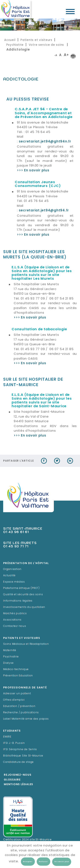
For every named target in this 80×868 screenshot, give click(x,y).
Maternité (10, 650)
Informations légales (18, 601)
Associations (12, 620)
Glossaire (12, 780)
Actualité (9, 576)
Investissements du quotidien (24, 607)
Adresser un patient (17, 694)
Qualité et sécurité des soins (23, 595)
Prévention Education (18, 676)
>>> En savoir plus (33, 235)
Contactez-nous (15, 626)
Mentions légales (18, 785)
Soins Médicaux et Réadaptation (26, 644)
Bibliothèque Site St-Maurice (23, 756)
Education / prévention (19, 706)
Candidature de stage (18, 762)
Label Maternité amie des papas (26, 719)
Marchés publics (15, 614)
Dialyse (8, 663)
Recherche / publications (21, 713)
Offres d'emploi (14, 700)
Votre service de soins (47, 45)
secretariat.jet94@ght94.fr (44, 211)
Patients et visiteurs (36, 40)
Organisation (12, 569)
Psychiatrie (15, 45)
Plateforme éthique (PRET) (21, 588)
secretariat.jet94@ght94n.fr (45, 142)
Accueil (10, 40)
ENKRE (7, 737)
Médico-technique (16, 669)
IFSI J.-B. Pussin (14, 743)
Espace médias (14, 582)
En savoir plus (62, 862)
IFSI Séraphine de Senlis (20, 750)
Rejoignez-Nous (18, 775)
